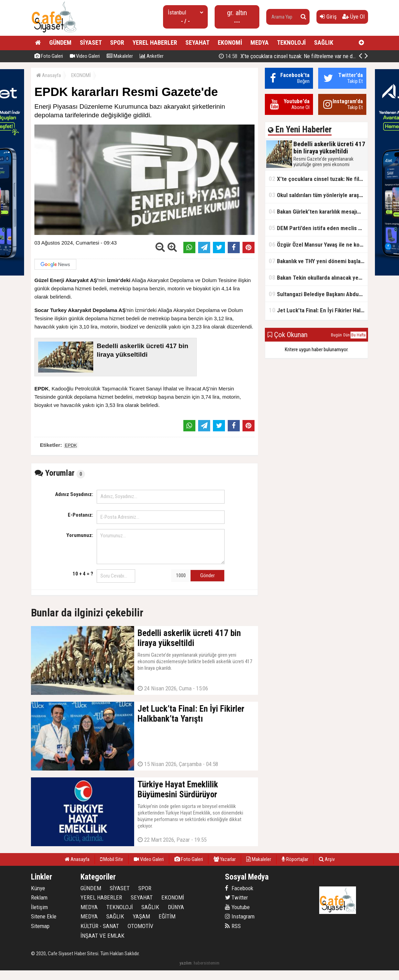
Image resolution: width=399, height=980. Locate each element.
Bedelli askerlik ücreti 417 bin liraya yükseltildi (293, 56)
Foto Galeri (49, 56)
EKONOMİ (230, 42)
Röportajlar (295, 859)
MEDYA (260, 42)
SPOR (117, 42)
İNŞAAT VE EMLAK (103, 936)
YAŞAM (141, 916)
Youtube (237, 907)
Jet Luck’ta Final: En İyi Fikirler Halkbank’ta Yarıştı (318, 310)
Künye (38, 888)
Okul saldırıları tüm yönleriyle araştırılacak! (318, 195)
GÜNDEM (60, 42)
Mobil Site (112, 859)
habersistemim (207, 963)
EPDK (71, 445)
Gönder (207, 575)
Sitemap (40, 926)
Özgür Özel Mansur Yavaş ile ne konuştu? (318, 244)
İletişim (39, 907)
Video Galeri (85, 56)
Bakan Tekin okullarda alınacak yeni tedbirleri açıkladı (318, 277)
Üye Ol (353, 17)
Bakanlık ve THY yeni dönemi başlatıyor (318, 261)
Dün (347, 335)
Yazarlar (225, 859)
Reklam (39, 897)
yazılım (186, 963)
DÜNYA (176, 907)
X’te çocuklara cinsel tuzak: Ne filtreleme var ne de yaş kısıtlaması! (318, 179)
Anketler (152, 56)
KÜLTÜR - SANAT (100, 926)
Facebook (239, 888)
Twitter (236, 897)
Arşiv (327, 859)
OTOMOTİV (141, 926)
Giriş (328, 17)
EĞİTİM (167, 916)
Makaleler (120, 56)
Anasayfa (48, 75)
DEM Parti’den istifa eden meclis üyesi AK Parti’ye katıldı (318, 228)
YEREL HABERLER (155, 42)
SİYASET (91, 42)
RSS (233, 926)
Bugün (336, 335)
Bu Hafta (358, 335)
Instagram (240, 916)
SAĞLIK (324, 42)
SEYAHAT (197, 42)
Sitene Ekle (44, 916)
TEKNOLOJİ (291, 42)
